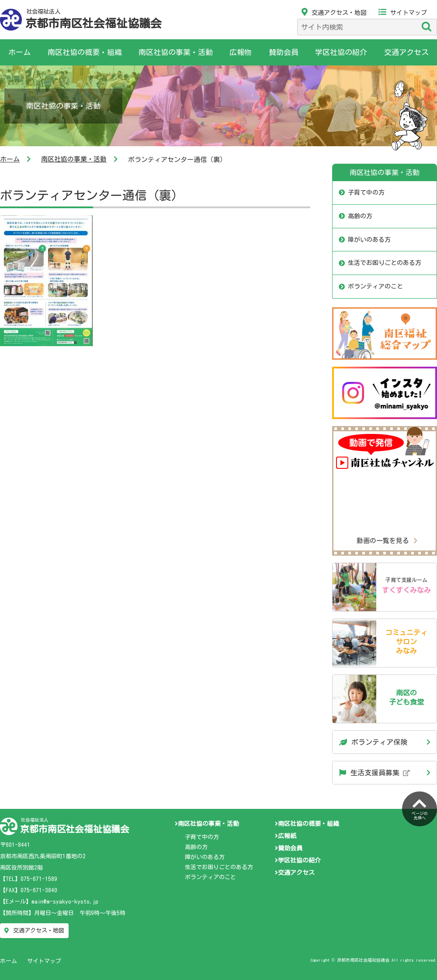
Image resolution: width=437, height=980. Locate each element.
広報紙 (286, 836)
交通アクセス (406, 52)
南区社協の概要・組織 (85, 52)
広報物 (241, 52)
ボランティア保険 (373, 742)
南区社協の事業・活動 (176, 52)
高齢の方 (360, 216)
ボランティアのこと (375, 286)
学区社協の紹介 (341, 52)
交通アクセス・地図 (334, 13)
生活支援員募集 (375, 773)
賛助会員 (284, 52)
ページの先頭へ (420, 808)
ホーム (19, 52)
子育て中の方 (366, 193)
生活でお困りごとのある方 (385, 263)
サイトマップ (403, 13)
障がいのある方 (369, 240)
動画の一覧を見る (387, 541)
